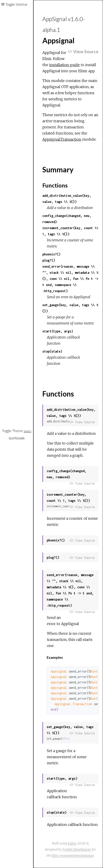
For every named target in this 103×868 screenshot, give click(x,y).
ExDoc (72, 843)
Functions (55, 185)
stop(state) (52, 351)
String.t (69, 739)
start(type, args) (58, 331)
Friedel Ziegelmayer (77, 849)
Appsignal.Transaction (62, 139)
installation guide (64, 65)
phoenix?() (51, 254)
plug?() (49, 260)
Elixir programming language (73, 856)
